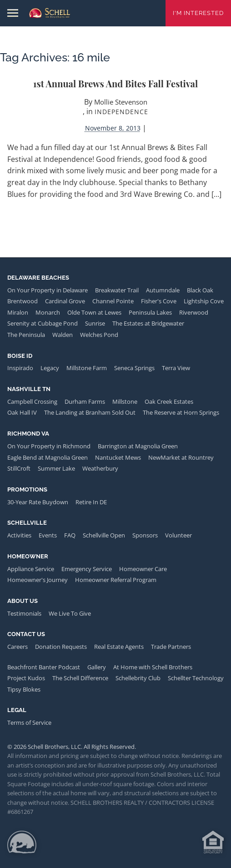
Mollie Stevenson (121, 102)
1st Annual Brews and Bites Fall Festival (115, 83)
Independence (121, 112)
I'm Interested (198, 13)
